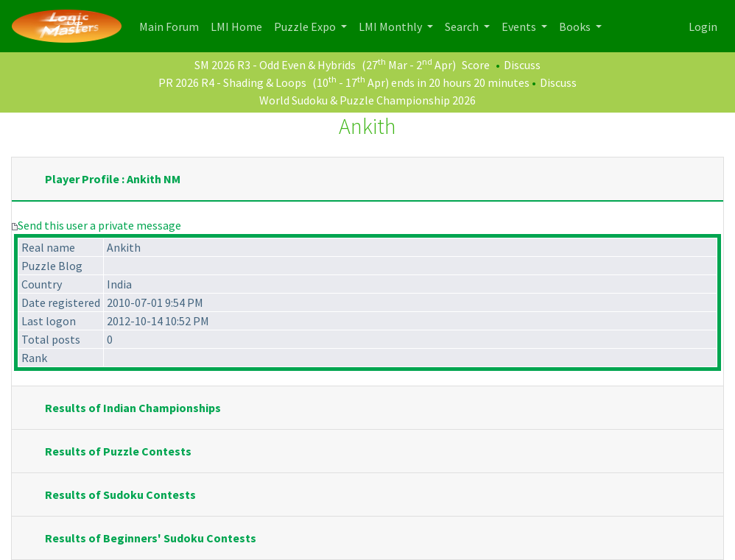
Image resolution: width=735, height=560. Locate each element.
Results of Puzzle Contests (118, 451)
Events (520, 26)
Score (476, 65)
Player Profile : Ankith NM (113, 179)
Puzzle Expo (306, 26)
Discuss (522, 65)
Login (703, 26)
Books (576, 26)
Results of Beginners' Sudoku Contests (151, 538)
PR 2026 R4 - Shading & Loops (232, 82)
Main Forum (172, 25)
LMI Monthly (391, 26)
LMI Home (239, 25)
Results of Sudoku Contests (120, 495)
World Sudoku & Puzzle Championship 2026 (367, 100)
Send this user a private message (99, 225)
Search (463, 26)
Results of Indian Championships (133, 408)
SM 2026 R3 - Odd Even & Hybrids (275, 65)
